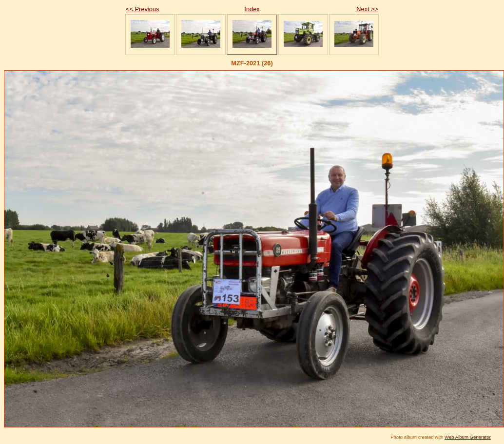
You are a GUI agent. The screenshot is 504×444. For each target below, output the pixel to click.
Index (252, 9)
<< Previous (142, 9)
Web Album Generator (468, 437)
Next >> (367, 9)
